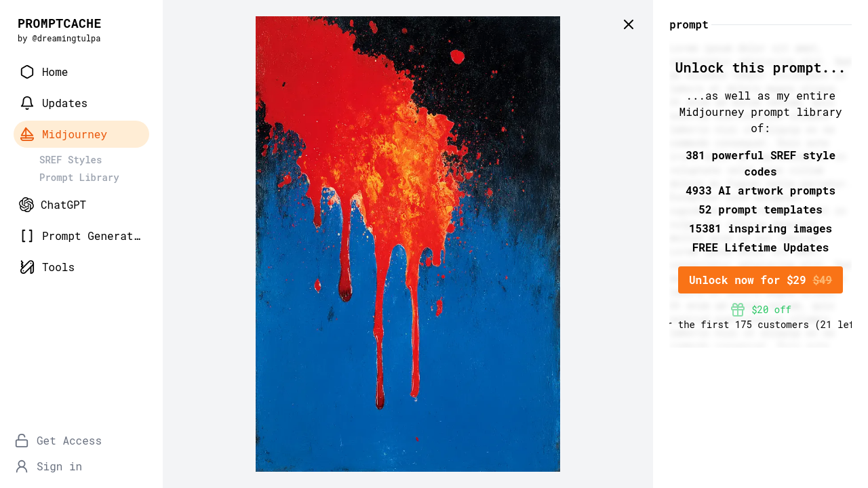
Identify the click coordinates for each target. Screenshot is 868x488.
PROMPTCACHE (60, 23)
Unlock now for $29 (761, 280)
